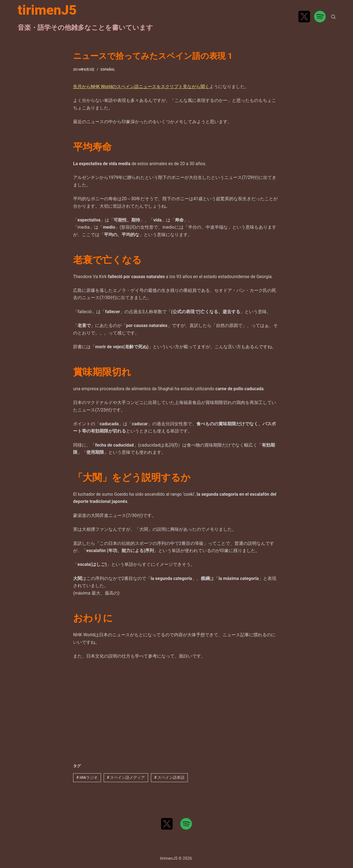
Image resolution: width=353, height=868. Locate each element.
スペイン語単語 (169, 777)
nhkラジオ (87, 777)
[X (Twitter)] (304, 17)
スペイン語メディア (126, 777)
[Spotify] (320, 17)
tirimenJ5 (47, 10)
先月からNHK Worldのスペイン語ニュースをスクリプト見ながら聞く (141, 87)
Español (108, 70)
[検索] (333, 17)
